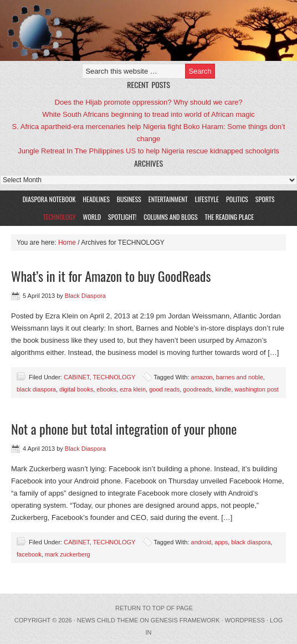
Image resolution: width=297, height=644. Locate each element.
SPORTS (265, 199)
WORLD (91, 217)
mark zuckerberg (68, 554)
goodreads (197, 389)
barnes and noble (240, 377)
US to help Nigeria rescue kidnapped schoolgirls (203, 151)
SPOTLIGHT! (121, 217)
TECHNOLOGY (60, 217)
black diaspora (36, 389)
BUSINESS (129, 199)
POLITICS (237, 199)
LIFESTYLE (206, 199)
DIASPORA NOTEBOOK (49, 199)
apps (221, 542)
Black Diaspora (129, 30)
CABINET (76, 377)
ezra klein (133, 389)
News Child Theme (107, 620)
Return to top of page (154, 608)
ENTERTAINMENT (168, 199)
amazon (202, 377)
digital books (76, 389)
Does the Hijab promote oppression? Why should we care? (149, 102)
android (201, 542)
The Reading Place (230, 217)
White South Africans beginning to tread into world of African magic (148, 114)
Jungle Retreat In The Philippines (71, 151)
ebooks (106, 389)
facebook (29, 554)
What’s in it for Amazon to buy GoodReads (111, 276)
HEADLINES (96, 199)
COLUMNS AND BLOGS (170, 217)
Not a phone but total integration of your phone (124, 429)
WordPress (245, 620)
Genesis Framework (185, 620)
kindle (223, 389)
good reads (164, 389)
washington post (257, 389)
